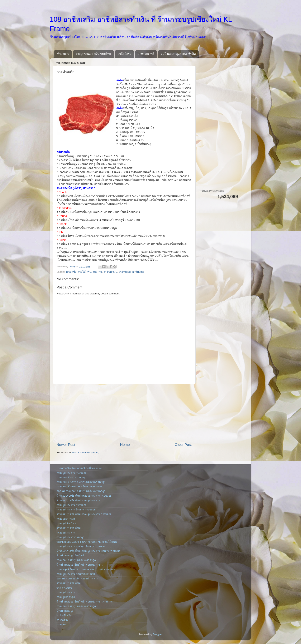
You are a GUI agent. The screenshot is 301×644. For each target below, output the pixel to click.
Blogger (157, 634)
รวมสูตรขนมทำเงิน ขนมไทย (93, 54)
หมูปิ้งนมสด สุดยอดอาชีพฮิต (178, 54)
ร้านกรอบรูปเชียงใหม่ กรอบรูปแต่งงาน (78, 500)
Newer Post (66, 445)
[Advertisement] (124, 413)
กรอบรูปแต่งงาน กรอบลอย (72, 473)
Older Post (183, 445)
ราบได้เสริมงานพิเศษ (90, 272)
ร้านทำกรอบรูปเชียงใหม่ (70, 556)
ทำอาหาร (63, 54)
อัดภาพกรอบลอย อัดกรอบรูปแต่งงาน (77, 579)
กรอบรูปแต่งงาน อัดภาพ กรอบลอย (76, 510)
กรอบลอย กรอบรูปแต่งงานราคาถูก (76, 560)
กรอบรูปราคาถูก (66, 519)
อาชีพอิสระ (124, 54)
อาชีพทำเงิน (110, 272)
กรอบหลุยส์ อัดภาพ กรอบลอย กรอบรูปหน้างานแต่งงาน (87, 569)
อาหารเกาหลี (146, 54)
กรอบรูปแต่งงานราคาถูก (70, 537)
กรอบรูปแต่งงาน (66, 533)
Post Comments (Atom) (86, 452)
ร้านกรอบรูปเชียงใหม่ (69, 528)
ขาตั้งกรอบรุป (64, 588)
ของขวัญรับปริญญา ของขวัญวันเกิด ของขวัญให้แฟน (87, 542)
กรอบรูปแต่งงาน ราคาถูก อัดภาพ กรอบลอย (81, 546)
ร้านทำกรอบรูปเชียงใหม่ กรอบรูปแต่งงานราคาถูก (84, 602)
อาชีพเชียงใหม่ (65, 615)
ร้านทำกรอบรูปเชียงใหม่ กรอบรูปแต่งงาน (80, 565)
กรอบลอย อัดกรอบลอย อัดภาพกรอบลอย (79, 487)
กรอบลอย (62, 624)
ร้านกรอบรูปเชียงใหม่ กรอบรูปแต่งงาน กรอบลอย (84, 496)
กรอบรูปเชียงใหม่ (66, 523)
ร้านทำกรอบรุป (65, 611)
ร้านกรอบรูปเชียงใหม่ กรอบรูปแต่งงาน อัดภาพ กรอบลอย (88, 551)
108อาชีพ (71, 272)
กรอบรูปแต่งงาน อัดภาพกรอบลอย (76, 574)
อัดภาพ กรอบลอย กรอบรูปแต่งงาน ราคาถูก (81, 491)
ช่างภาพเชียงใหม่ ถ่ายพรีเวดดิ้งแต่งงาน (79, 468)
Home (125, 445)
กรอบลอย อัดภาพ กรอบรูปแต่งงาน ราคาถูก (81, 482)
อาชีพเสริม (125, 272)
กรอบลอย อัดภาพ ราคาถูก (71, 477)
